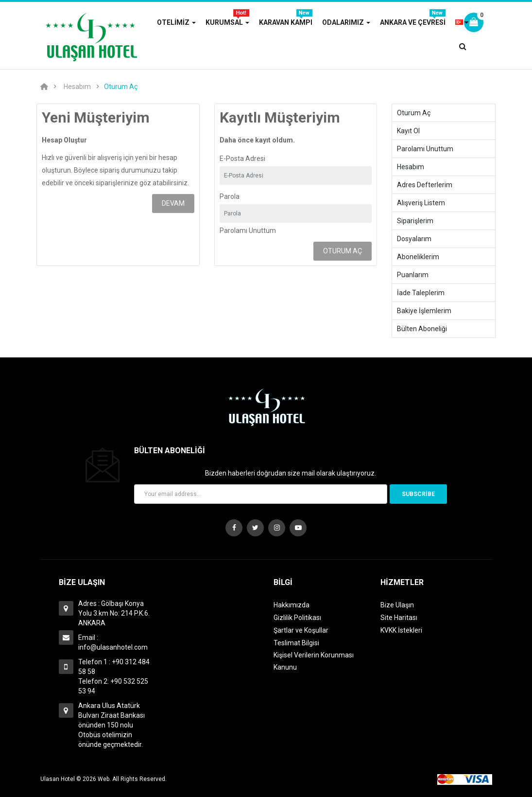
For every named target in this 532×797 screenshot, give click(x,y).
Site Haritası (399, 618)
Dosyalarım (414, 239)
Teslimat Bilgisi (296, 643)
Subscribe (418, 494)
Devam (173, 203)
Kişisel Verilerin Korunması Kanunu (314, 661)
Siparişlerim (415, 221)
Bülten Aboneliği (422, 329)
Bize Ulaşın (397, 605)
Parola (230, 196)
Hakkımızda (292, 605)
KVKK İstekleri (401, 630)
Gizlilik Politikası (297, 618)
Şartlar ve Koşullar (301, 630)
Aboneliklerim (418, 257)
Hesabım (77, 87)
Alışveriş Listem (421, 203)
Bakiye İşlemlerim (424, 311)
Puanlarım (413, 275)
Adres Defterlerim (425, 185)
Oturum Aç (121, 87)
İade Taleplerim (421, 293)
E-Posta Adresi (242, 159)
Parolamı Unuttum (248, 230)
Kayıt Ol (408, 131)
